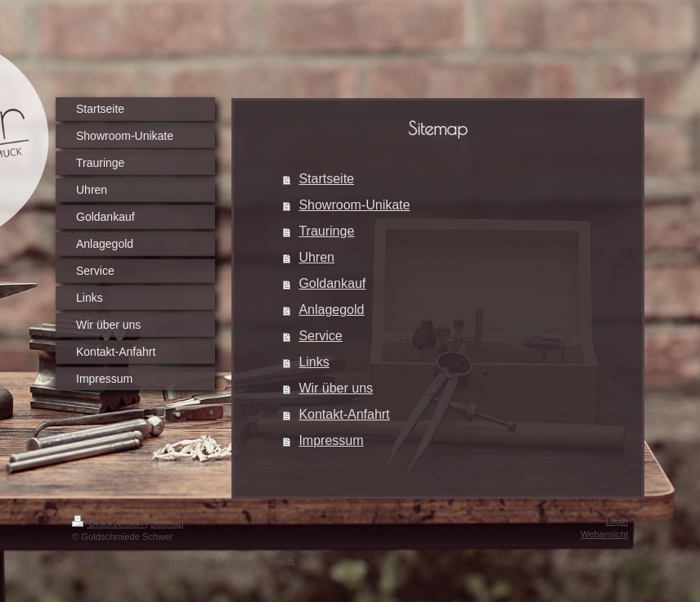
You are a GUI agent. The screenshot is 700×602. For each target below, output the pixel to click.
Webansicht (604, 534)
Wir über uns (336, 388)
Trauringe (326, 231)
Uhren (316, 257)
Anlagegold (331, 310)
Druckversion (109, 523)
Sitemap (167, 523)
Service (320, 336)
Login (617, 521)
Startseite (326, 179)
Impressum (331, 440)
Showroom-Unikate (354, 205)
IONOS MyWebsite (226, 562)
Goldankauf (332, 283)
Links (314, 362)
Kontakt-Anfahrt (344, 414)
